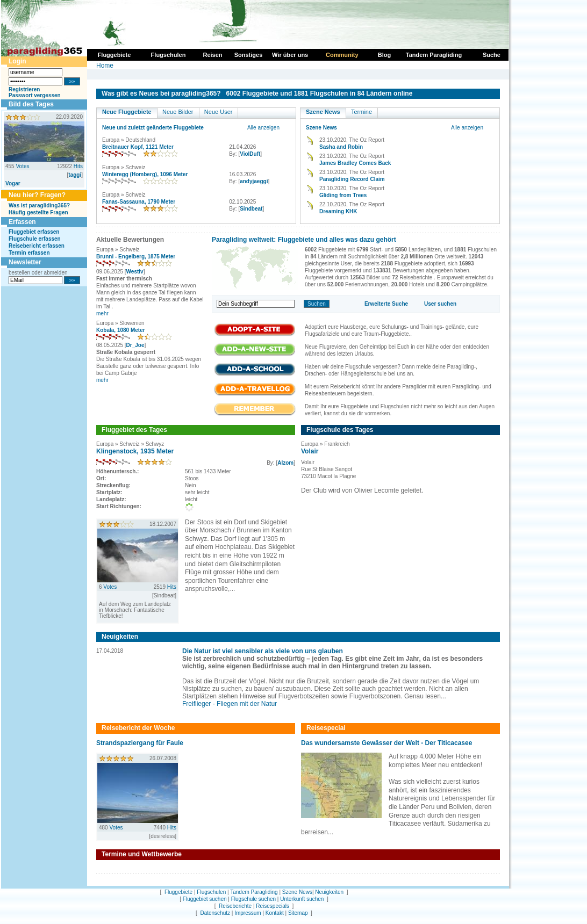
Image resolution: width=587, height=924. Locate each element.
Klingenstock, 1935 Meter (135, 451)
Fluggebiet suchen (205, 899)
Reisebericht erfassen (37, 246)
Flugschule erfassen (35, 239)
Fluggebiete (178, 892)
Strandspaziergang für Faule (140, 743)
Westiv (135, 272)
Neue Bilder (178, 112)
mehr (102, 313)
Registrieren (24, 89)
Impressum (248, 913)
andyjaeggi (254, 181)
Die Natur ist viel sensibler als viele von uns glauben (263, 651)
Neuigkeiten (329, 892)
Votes (22, 166)
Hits (78, 166)
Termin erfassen (29, 253)
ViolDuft (250, 154)
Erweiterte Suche (386, 304)
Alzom (285, 463)
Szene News (323, 112)
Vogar (13, 183)
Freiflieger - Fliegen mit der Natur (230, 704)
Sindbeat (251, 209)
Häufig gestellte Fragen (38, 212)
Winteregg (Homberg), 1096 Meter (145, 174)
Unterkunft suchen (302, 899)
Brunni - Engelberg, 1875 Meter (136, 257)
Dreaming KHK (338, 211)
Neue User (219, 112)
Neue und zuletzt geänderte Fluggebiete (153, 128)
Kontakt (275, 913)
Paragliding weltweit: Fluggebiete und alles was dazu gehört (304, 240)
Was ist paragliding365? (39, 205)
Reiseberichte (235, 906)
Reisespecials (273, 906)
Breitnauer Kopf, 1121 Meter (138, 147)
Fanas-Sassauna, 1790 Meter (139, 202)
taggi (75, 175)
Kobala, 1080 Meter (121, 330)
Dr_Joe (135, 345)
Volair (310, 451)
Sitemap (298, 913)
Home (105, 66)
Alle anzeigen (263, 128)
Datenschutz (215, 913)
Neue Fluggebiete (127, 112)
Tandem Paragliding (254, 892)
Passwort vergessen (35, 95)
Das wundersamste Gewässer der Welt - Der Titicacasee (386, 743)
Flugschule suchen (253, 899)
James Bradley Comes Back (355, 163)
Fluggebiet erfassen (34, 232)
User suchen (440, 304)
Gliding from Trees (343, 195)
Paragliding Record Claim (352, 179)
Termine (361, 112)
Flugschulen (211, 892)
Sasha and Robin (341, 147)
